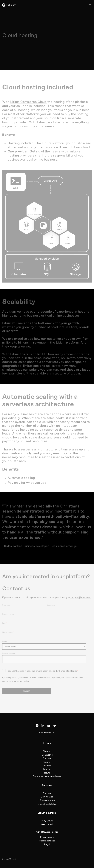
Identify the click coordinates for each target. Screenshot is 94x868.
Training (47, 769)
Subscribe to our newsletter (47, 776)
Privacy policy (47, 837)
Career (47, 762)
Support (47, 758)
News (47, 773)
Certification (47, 797)
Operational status (47, 804)
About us (47, 751)
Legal (47, 844)
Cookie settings (47, 841)
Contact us (47, 755)
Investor (47, 766)
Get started (47, 824)
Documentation (47, 800)
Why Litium (47, 821)
